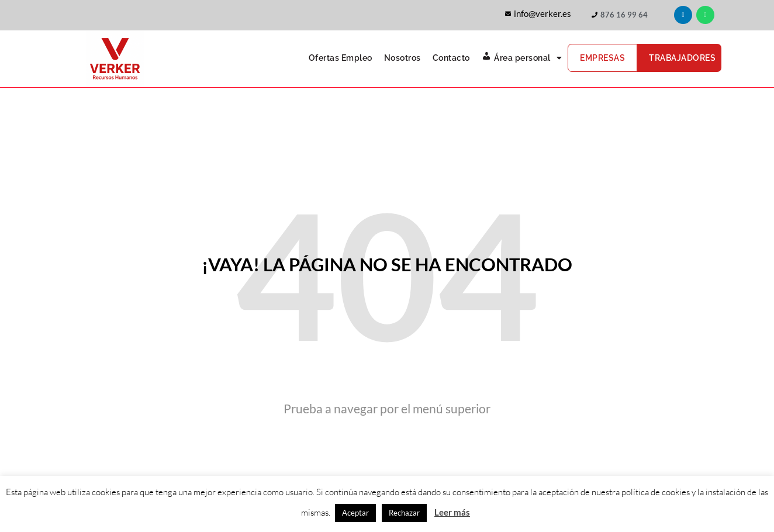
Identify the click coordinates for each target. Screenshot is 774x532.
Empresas (602, 58)
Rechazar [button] (404, 513)
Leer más (452, 512)
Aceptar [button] (355, 513)
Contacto (451, 58)
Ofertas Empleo (341, 58)
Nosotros (402, 58)
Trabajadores (682, 58)
